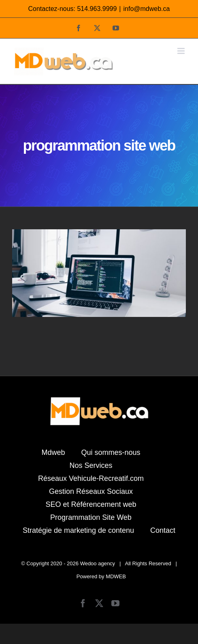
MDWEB (116, 576)
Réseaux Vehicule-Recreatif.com (91, 478)
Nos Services (91, 465)
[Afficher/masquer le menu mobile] (182, 51)
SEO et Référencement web (91, 504)
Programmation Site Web (91, 517)
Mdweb (53, 452)
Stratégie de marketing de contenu (78, 530)
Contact (163, 530)
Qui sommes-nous (111, 452)
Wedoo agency (98, 563)
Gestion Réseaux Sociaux (91, 491)
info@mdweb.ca (147, 9)
